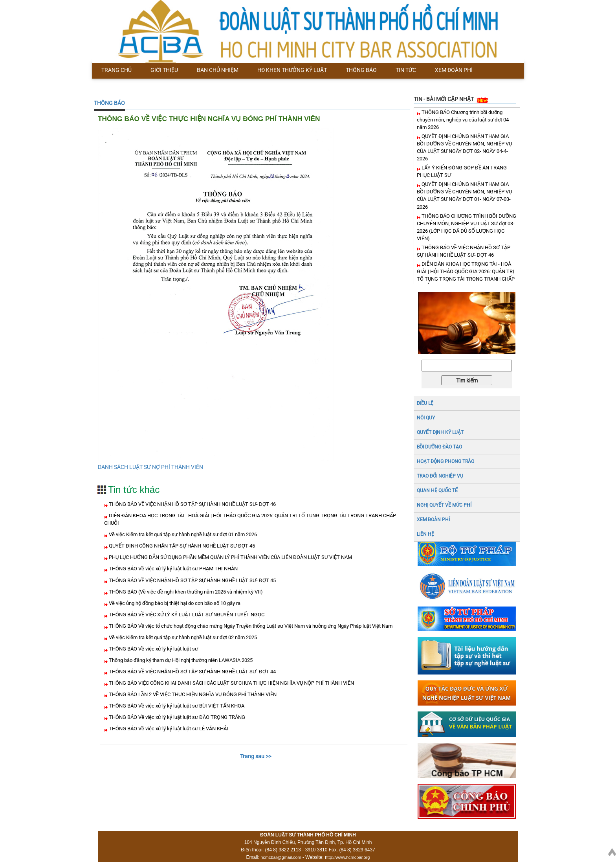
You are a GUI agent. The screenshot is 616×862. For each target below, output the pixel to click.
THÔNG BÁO (109, 103)
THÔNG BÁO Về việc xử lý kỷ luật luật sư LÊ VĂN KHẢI (168, 729)
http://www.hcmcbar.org (347, 857)
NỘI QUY (426, 418)
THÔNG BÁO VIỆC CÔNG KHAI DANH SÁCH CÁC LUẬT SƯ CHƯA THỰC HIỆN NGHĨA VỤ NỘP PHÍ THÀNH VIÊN (231, 683)
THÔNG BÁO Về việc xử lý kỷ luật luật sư (153, 649)
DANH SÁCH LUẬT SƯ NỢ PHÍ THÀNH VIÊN (150, 467)
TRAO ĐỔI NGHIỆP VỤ (440, 476)
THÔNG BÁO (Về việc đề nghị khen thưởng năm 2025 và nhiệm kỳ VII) (185, 592)
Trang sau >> (256, 756)
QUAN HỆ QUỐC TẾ (437, 491)
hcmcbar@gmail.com (281, 857)
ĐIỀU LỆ (425, 403)
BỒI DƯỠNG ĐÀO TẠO (439, 447)
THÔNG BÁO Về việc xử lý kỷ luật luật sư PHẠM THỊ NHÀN (173, 569)
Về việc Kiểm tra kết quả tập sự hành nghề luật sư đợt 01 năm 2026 (182, 534)
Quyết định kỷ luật (440, 432)
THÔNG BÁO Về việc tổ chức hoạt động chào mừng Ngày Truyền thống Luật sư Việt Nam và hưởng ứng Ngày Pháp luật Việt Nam (250, 626)
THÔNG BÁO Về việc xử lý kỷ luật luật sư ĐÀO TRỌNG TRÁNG (176, 717)
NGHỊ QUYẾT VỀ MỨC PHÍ (444, 505)
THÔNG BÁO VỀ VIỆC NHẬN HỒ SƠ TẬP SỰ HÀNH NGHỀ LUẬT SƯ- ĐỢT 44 (192, 672)
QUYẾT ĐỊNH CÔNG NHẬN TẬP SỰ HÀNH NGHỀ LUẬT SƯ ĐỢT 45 (181, 546)
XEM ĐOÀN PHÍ (433, 520)
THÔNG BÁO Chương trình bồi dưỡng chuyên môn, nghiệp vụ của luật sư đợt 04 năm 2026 (463, 120)
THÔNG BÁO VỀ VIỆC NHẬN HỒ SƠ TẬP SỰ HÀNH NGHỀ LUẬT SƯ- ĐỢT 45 (192, 580)
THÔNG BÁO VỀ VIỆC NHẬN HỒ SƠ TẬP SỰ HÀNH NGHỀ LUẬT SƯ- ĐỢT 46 (192, 504)
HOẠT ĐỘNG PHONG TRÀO (445, 461)
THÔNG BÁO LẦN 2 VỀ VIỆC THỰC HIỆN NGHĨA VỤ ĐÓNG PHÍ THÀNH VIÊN (192, 694)
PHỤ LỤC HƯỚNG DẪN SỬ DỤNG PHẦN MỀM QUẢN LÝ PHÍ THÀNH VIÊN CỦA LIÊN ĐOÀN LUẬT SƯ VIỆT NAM (230, 557)
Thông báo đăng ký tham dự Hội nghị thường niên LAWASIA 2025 (180, 660)
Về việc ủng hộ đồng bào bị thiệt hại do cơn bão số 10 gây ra (174, 603)
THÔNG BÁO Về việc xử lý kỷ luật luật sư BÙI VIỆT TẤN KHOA (176, 706)
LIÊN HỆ (425, 534)
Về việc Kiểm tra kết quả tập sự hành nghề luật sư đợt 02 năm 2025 (182, 637)
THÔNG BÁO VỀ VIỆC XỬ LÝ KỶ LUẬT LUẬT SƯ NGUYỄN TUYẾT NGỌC (186, 615)
